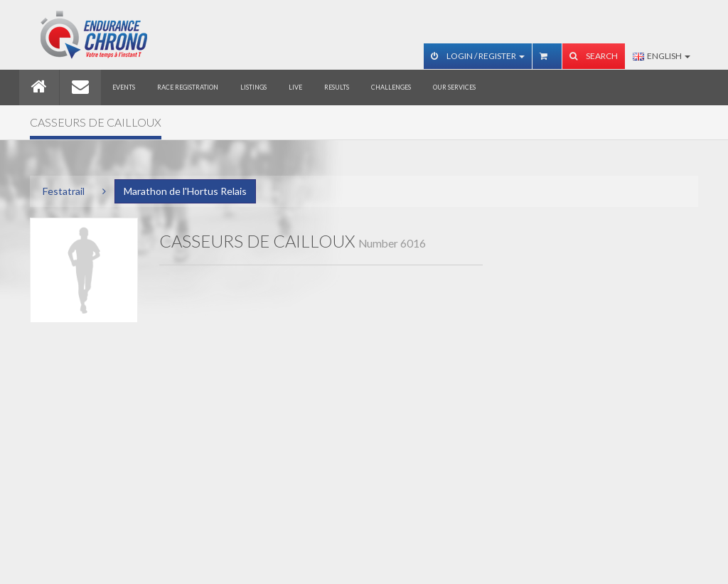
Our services (454, 87)
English (662, 56)
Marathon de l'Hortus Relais (185, 191)
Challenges (391, 87)
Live (295, 87)
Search (594, 56)
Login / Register (478, 56)
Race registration (188, 87)
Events (124, 87)
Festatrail (64, 191)
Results (337, 87)
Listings (253, 87)
